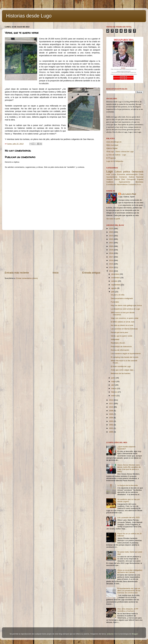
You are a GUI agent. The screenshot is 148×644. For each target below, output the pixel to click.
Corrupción (131, 179)
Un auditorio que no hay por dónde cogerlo (129, 500)
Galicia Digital (112, 148)
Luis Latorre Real (128, 194)
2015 (111, 264)
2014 (111, 267)
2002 (111, 425)
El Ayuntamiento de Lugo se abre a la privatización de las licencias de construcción (129, 591)
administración (132, 174)
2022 (111, 239)
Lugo (110, 171)
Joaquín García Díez (116, 179)
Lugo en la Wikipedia (115, 161)
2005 (111, 414)
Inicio (56, 273)
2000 (111, 432)
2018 (111, 253)
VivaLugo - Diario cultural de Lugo (120, 152)
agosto (114, 288)
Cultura (118, 172)
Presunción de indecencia (121, 347)
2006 (111, 411)
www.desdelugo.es (114, 142)
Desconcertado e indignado (122, 298)
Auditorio (110, 182)
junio (113, 378)
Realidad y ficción (118, 343)
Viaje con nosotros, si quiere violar (125, 318)
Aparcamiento (125, 182)
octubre (115, 281)
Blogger (135, 634)
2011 (111, 404)
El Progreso (111, 158)
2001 (111, 428)
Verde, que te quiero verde (122, 336)
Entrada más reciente (17, 273)
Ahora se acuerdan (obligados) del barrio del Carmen (130, 571)
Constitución (111, 184)
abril (113, 385)
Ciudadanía (132, 185)
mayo (114, 381)
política (127, 172)
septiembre (116, 285)
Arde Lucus (111, 174)
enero (114, 396)
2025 (111, 229)
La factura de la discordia (127, 485)
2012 (111, 400)
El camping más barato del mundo (125, 357)
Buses (139, 185)
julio (113, 292)
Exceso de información (120, 350)
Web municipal (112, 145)
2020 (111, 246)
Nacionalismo (122, 184)
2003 (111, 421)
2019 (111, 250)
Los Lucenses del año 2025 (128, 517)
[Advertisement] (52, 251)
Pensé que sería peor (120, 332)
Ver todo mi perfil (113, 219)
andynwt (110, 634)
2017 (111, 257)
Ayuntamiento (112, 177)
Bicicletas (139, 182)
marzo (114, 388)
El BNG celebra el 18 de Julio (123, 322)
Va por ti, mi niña (118, 295)
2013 (111, 271)
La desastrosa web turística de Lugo (125, 309)
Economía (121, 174)
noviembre (116, 278)
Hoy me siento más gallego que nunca (126, 305)
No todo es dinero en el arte (122, 325)
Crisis (141, 174)
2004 (111, 418)
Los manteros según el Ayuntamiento (126, 354)
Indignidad (115, 339)
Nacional (140, 177)
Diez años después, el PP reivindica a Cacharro (128, 610)
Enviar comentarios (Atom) (27, 278)
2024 (111, 232)
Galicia (132, 177)
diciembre (115, 274)
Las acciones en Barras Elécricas (124, 329)
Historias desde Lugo (29, 16)
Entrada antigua (91, 273)
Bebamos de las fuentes (121, 373)
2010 (111, 407)
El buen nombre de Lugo (121, 366)
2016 (111, 260)
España (140, 179)
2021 (111, 243)
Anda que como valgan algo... (123, 370)
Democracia (138, 172)
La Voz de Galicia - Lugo (116, 155)
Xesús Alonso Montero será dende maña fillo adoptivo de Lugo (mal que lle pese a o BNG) (129, 468)
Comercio (123, 177)
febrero (114, 392)
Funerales (115, 302)
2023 (111, 236)
